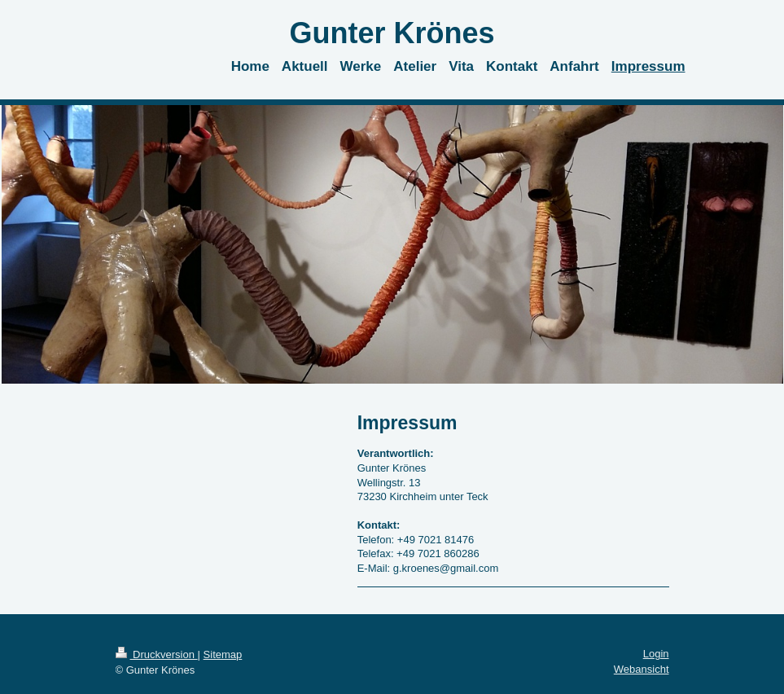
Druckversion (157, 654)
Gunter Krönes (392, 33)
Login (656, 654)
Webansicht (642, 669)
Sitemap (223, 654)
